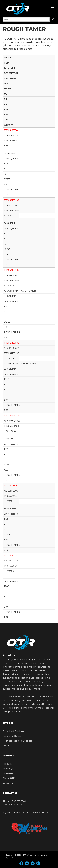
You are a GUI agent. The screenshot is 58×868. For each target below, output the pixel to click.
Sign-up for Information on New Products (26, 812)
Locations (8, 783)
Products (8, 764)
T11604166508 (11, 130)
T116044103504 (12, 200)
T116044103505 (11, 270)
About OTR (9, 778)
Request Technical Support (17, 741)
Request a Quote (12, 736)
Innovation (8, 773)
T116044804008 (12, 416)
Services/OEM (10, 769)
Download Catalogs (13, 731)
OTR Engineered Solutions (18, 14)
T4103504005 (11, 486)
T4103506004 (11, 556)
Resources (8, 746)
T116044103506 (11, 343)
